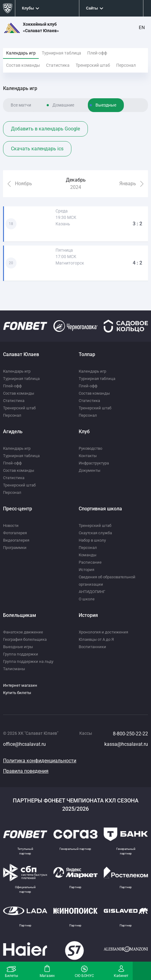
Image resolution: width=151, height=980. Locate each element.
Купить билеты (17, 693)
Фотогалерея (15, 533)
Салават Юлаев (21, 354)
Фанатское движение (23, 632)
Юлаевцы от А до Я (96, 639)
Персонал (126, 65)
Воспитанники (92, 647)
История (86, 570)
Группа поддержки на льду (28, 661)
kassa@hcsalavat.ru (126, 744)
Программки (15, 548)
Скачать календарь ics (37, 149)
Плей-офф (97, 53)
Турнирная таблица (61, 53)
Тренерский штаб (93, 65)
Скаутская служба (95, 533)
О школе (87, 599)
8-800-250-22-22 (130, 734)
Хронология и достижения (103, 632)
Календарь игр (21, 53)
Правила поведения (26, 771)
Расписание (90, 562)
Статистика (58, 65)
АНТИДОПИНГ (92, 592)
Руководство (90, 448)
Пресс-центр (18, 509)
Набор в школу (92, 540)
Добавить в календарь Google (45, 129)
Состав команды (23, 65)
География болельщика (25, 639)
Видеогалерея (16, 540)
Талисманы (14, 669)
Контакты (88, 456)
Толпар (87, 354)
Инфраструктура (94, 463)
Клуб (84, 432)
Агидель (13, 432)
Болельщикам (20, 615)
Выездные (106, 105)
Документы (90, 470)
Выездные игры (18, 647)
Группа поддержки (21, 654)
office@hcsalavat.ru (24, 744)
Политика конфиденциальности (40, 761)
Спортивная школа (100, 509)
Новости (11, 526)
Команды (88, 555)
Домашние (63, 105)
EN (142, 28)
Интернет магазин (20, 685)
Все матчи (21, 105)
